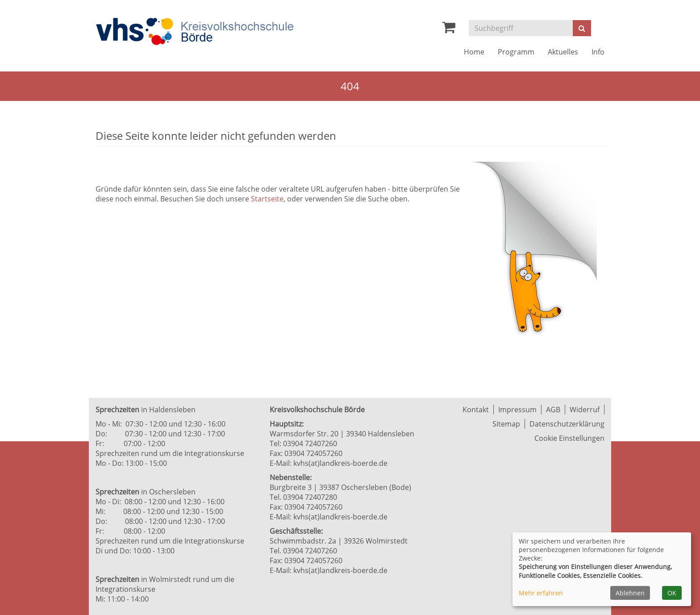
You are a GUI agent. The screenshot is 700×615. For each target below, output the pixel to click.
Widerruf (585, 410)
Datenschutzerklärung (567, 424)
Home (474, 52)
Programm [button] (516, 52)
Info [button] (598, 52)
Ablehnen (630, 593)
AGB (553, 410)
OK (672, 593)
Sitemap (506, 424)
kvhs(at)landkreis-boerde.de (340, 463)
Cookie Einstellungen (569, 438)
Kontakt (476, 410)
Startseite (267, 199)
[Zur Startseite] (195, 31)
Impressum (517, 410)
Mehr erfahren (541, 593)
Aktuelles (563, 52)
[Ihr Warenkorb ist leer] (449, 29)
